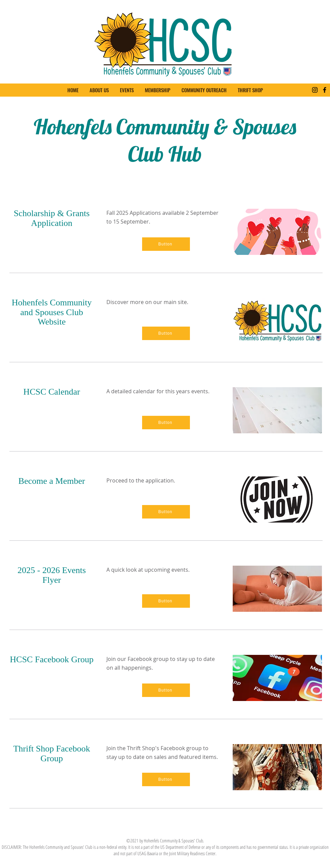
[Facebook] (325, 90)
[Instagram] (315, 90)
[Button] (166, 244)
